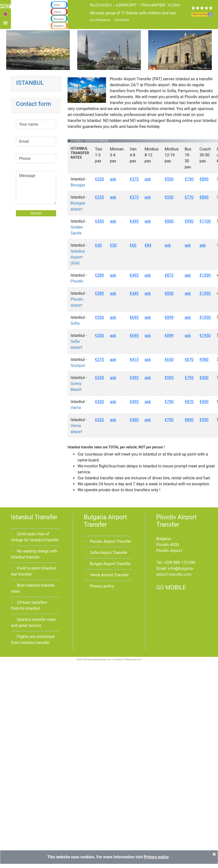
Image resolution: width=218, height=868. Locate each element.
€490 (134, 420)
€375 (134, 179)
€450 (100, 221)
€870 (189, 360)
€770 (189, 197)
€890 (204, 179)
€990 (189, 221)
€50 (113, 245)
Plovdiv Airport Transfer (111, 541)
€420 (100, 402)
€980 (204, 360)
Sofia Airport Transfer (109, 553)
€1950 (205, 317)
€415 (134, 360)
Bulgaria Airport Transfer (106, 521)
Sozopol (78, 365)
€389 (100, 275)
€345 (100, 378)
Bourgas (78, 185)
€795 (189, 378)
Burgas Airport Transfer (110, 564)
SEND (36, 213)
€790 (169, 402)
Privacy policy (102, 586)
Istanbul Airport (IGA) (78, 257)
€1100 (205, 221)
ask (113, 179)
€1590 (205, 275)
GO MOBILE (171, 588)
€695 (134, 317)
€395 (134, 378)
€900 (204, 378)
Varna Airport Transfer (109, 575)
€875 (169, 275)
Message (36, 188)
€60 (133, 245)
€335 (100, 179)
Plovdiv (77, 281)
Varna (76, 408)
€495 (134, 221)
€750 (189, 179)
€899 (169, 317)
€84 (148, 245)
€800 (169, 221)
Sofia (75, 323)
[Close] (214, 854)
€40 (98, 245)
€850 (169, 293)
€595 (169, 378)
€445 (134, 293)
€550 (169, 179)
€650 (169, 360)
